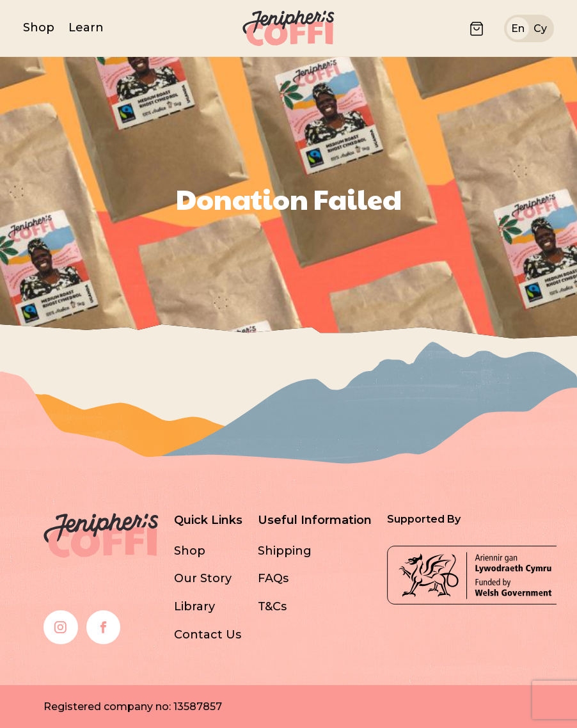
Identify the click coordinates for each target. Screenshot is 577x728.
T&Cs (272, 606)
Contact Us (208, 635)
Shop (39, 28)
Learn (86, 28)
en (518, 28)
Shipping (285, 551)
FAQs (273, 578)
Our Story (203, 578)
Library (194, 606)
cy (540, 28)
